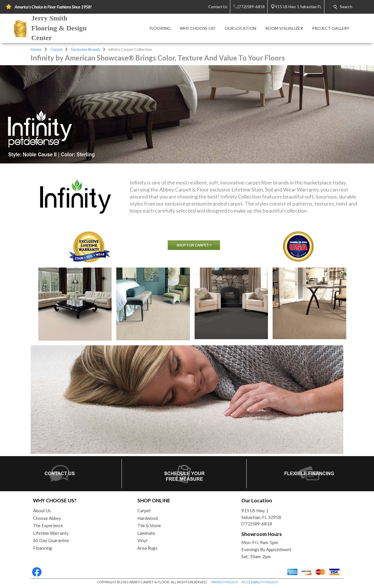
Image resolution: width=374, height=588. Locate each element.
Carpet (57, 49)
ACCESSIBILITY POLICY (260, 582)
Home (36, 49)
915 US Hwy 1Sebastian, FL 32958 (261, 514)
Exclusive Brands (86, 49)
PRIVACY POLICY (224, 582)
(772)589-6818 (257, 524)
